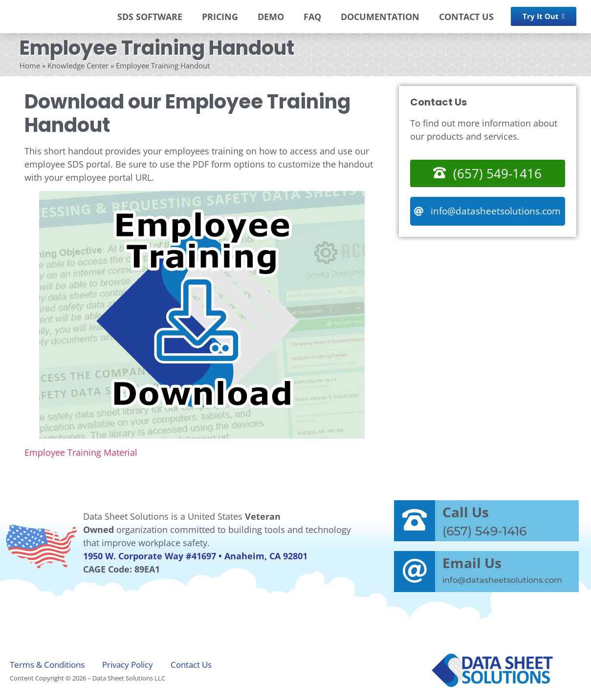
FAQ (312, 17)
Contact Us (191, 664)
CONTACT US (466, 17)
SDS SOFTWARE (150, 17)
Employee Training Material (81, 452)
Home (30, 65)
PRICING (220, 17)
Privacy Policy (128, 664)
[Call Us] (415, 521)
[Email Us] (415, 572)
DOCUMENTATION (380, 17)
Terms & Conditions (47, 664)
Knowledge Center (78, 65)
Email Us (472, 563)
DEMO (271, 17)
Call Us (466, 512)
